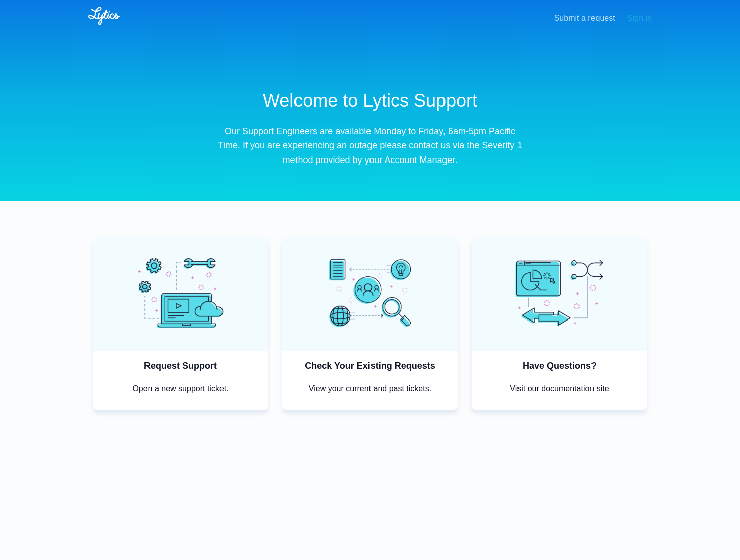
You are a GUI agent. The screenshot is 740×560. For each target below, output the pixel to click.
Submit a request (585, 18)
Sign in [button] (640, 18)
